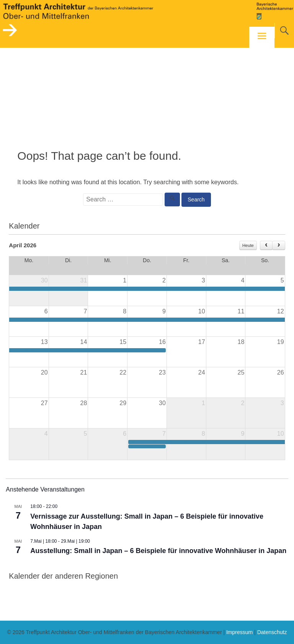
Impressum (239, 632)
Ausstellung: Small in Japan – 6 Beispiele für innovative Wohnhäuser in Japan (158, 551)
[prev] (266, 245)
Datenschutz (272, 632)
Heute (248, 245)
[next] (278, 245)
